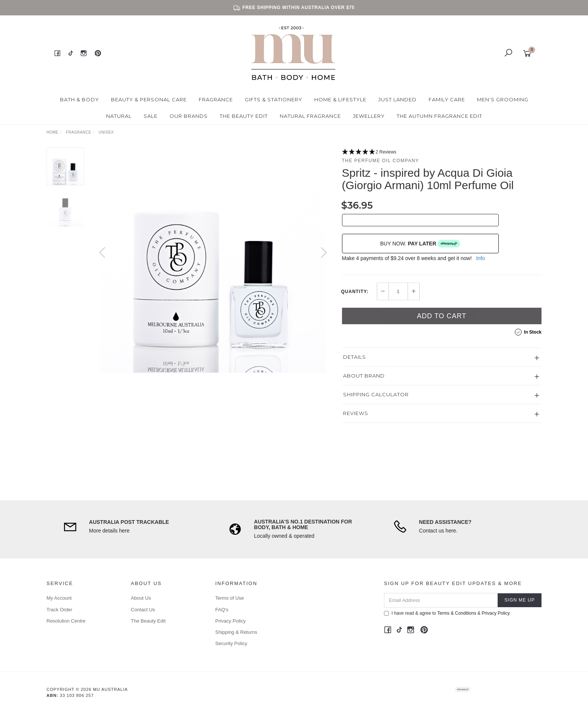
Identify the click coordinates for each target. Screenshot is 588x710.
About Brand (364, 376)
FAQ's (222, 610)
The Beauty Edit (244, 116)
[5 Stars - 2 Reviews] (442, 152)
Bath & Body (79, 99)
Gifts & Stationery (274, 99)
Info (481, 258)
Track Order (59, 610)
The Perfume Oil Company (381, 161)
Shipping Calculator (376, 394)
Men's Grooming (503, 99)
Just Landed (397, 99)
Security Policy (231, 643)
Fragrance (216, 99)
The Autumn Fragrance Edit (439, 116)
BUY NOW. (420, 244)
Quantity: (355, 292)
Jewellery (369, 116)
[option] (213, 260)
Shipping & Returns (236, 632)
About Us (141, 598)
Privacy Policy (230, 621)
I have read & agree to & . (447, 613)
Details (355, 357)
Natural (119, 116)
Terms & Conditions (457, 613)
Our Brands (189, 116)
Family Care (447, 99)
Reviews (356, 413)
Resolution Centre (66, 621)
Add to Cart (442, 316)
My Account (59, 598)
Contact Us (143, 610)
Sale (151, 116)
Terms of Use (230, 598)
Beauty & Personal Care (149, 99)
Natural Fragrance (310, 116)
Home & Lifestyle (340, 99)
